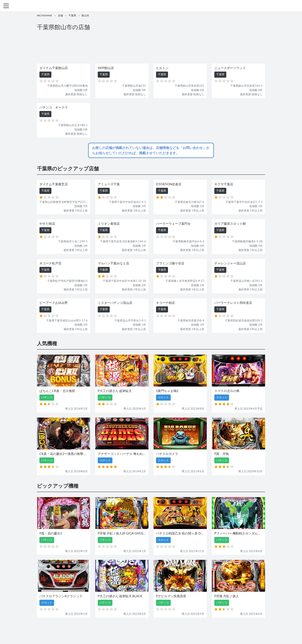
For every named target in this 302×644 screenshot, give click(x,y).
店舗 (60, 15)
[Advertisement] (151, 47)
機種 (103, 629)
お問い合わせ (152, 629)
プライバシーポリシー (189, 629)
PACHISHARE (45, 15)
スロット (136, 629)
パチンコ (122, 629)
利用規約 (168, 629)
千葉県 (72, 15)
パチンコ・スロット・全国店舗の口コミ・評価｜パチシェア (151, 6)
